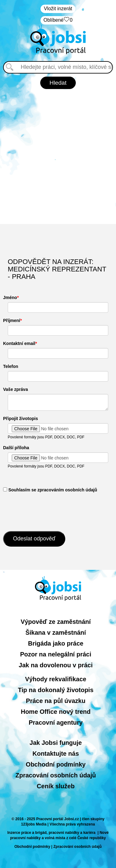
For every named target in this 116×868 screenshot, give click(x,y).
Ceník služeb (56, 786)
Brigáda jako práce (56, 643)
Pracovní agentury (56, 723)
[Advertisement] (58, 157)
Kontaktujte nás (56, 754)
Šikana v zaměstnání (56, 633)
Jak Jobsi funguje (56, 743)
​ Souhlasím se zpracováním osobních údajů (50, 490)
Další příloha (16, 448)
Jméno (10, 298)
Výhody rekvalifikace (56, 679)
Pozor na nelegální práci (56, 654)
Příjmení (12, 320)
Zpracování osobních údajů (56, 775)
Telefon (11, 366)
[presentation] (50, 511)
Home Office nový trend (56, 712)
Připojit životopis (21, 418)
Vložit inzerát (58, 9)
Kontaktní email (19, 343)
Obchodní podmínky (56, 764)
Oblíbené (58, 20)
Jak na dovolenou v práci (56, 665)
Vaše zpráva (15, 389)
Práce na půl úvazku (56, 701)
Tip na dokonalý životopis (56, 690)
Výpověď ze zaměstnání (56, 622)
